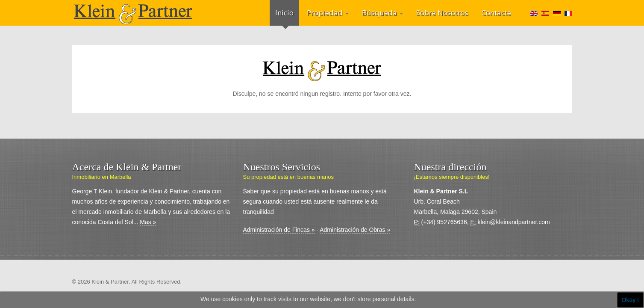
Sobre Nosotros (442, 13)
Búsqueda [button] (382, 13)
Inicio (284, 13)
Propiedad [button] (328, 13)
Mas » (148, 222)
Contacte (496, 13)
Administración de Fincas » (279, 230)
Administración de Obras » (355, 230)
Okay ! (630, 300)
